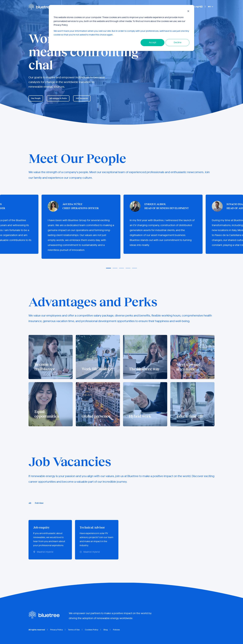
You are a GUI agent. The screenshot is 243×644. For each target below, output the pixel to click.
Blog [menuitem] (106, 630)
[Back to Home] (40, 7)
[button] (108, 268)
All (30, 503)
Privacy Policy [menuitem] (56, 630)
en (209, 7)
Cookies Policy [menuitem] (92, 630)
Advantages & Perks (58, 98)
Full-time (39, 503)
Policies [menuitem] (116, 630)
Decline (178, 43)
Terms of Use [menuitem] (74, 630)
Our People (36, 98)
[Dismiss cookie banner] (188, 12)
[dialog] (122, 28)
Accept (153, 43)
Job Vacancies (82, 98)
